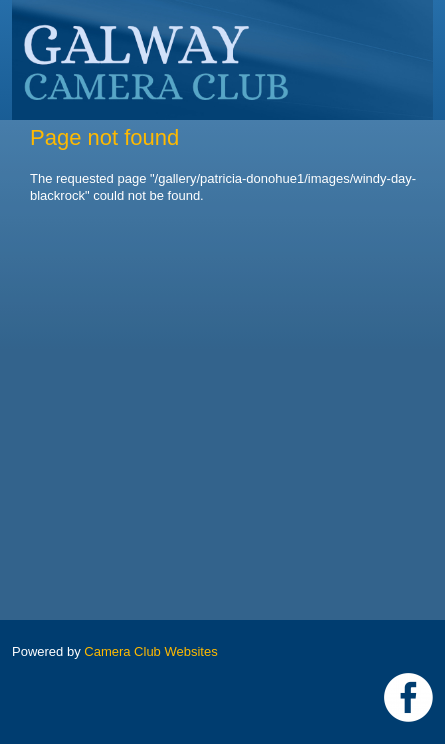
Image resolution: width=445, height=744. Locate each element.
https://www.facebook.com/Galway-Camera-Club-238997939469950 (408, 697)
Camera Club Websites (150, 651)
